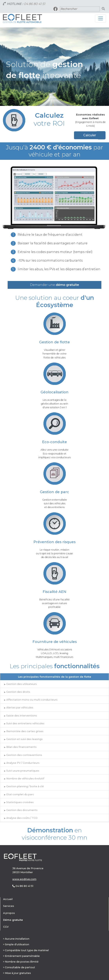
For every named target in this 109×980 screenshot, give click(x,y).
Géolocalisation (54, 392)
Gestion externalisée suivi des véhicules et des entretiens (55, 503)
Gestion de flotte (54, 342)
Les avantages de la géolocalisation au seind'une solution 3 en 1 (54, 404)
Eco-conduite (54, 442)
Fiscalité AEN (54, 592)
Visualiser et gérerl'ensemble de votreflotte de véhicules (54, 354)
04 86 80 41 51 (35, 4)
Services (9, 906)
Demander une (54, 285)
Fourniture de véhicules (55, 642)
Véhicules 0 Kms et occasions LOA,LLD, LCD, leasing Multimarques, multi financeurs (54, 653)
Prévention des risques (54, 542)
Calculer (70, 135)
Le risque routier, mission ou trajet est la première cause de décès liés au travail (54, 553)
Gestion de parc (54, 492)
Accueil (8, 899)
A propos (9, 913)
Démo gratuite (13, 920)
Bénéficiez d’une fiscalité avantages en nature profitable (54, 603)
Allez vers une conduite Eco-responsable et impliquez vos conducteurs (54, 453)
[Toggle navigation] (101, 18)
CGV (6, 927)
